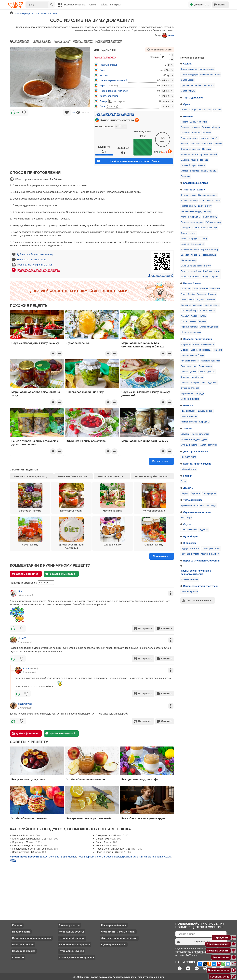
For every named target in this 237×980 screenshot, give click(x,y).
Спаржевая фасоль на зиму (85, 392)
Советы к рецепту (83, 41)
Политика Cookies (23, 943)
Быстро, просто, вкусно (197, 464)
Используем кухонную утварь (201, 586)
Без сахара (186, 518)
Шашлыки (186, 289)
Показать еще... (161, 461)
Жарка (196, 344)
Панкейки (207, 149)
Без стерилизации (208, 255)
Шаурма (185, 434)
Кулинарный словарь (72, 937)
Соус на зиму (30, 531)
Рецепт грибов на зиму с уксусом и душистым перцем (35, 443)
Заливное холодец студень (194, 439)
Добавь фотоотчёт (25, 574)
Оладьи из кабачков (191, 149)
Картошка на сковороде (192, 393)
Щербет (185, 493)
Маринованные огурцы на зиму (196, 211)
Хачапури (204, 138)
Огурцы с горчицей (211, 277)
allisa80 (22, 638)
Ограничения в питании (197, 512)
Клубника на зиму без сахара (86, 441)
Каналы (93, 5)
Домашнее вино (206, 411)
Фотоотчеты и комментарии (118, 930)
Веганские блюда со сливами (75, 476)
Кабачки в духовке (190, 361)
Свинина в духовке (190, 399)
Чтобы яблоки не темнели (29, 817)
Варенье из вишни (190, 249)
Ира (20, 591)
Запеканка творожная (191, 305)
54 (18, 112)
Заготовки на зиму (194, 190)
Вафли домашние (190, 160)
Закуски (188, 429)
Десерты (188, 488)
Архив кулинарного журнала (76, 956)
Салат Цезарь (188, 80)
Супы (187, 104)
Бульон (203, 110)
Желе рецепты (209, 493)
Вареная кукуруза (190, 579)
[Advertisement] (202, 32)
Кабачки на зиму (213, 222)
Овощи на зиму (154, 531)
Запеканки (215, 289)
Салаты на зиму (189, 233)
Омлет (184, 300)
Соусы (187, 524)
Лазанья (185, 316)
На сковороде (208, 344)
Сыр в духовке (206, 366)
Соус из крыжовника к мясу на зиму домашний (146, 394)
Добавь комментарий (60, 574)
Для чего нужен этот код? (161, 275)
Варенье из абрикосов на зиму (196, 266)
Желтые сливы (108, 65)
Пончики (204, 160)
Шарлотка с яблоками (201, 144)
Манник (202, 165)
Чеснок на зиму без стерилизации (154, 476)
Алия (168, 35)
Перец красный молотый (114, 91)
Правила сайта (21, 930)
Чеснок (104, 75)
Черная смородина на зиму (194, 239)
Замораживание (189, 366)
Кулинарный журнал (71, 950)
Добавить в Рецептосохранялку (35, 254)
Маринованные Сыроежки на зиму (145, 441)
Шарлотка (196, 133)
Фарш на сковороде (191, 383)
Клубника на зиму (212, 271)
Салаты (188, 64)
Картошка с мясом (190, 554)
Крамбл (215, 138)
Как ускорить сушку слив (28, 778)
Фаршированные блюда (192, 355)
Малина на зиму (189, 260)
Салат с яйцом (188, 91)
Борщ (194, 110)
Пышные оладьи (209, 171)
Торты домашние (193, 98)
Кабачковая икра (209, 228)
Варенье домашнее (208, 195)
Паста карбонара (189, 311)
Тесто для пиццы (208, 505)
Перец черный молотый (113, 80)
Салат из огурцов (189, 75)
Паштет (202, 445)
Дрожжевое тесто (189, 505)
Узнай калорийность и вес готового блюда (128, 161)
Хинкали (212, 294)
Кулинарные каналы (114, 943)
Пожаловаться (20, 41)
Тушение (218, 350)
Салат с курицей (189, 69)
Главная (17, 924)
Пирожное (195, 493)
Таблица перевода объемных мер (114, 114)
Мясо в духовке (209, 383)
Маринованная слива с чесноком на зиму (36, 394)
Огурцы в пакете (189, 445)
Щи (210, 110)
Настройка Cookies (24, 950)
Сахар (103, 101)
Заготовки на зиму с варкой (113, 476)
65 (73, 112)
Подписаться (194, 940)
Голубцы (200, 300)
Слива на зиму (113, 531)
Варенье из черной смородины (202, 561)
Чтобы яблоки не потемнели (86, 778)
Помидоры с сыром (211, 548)
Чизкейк (214, 155)
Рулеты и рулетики (200, 434)
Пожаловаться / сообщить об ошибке (38, 270)
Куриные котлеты (189, 327)
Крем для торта (189, 457)
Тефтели (202, 321)
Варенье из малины (191, 277)
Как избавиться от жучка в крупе (143, 817)
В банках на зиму (189, 201)
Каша (195, 289)
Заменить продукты (105, 57)
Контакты (18, 956)
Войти (220, 5)
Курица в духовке (207, 372)
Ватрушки (186, 176)
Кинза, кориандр (109, 96)
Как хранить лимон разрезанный (89, 817)
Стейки (191, 294)
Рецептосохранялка (75, 5)
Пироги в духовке (189, 138)
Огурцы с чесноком (190, 548)
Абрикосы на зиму (210, 249)
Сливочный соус (189, 530)
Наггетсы (213, 445)
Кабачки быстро (189, 469)
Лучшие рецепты (69, 924)
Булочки (207, 133)
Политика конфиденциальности (32, 937)
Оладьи (216, 127)
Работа (104, 5)
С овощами (190, 543)
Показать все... (162, 556)
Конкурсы (115, 5)
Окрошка (185, 110)
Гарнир (188, 476)
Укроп (103, 86)
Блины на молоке (189, 155)
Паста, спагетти (189, 321)
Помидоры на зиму (190, 228)
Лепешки (218, 144)
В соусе (185, 350)
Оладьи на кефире (190, 171)
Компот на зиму (189, 206)
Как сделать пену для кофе (140, 778)
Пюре (184, 481)
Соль (103, 106)
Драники (204, 155)
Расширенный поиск (114, 924)
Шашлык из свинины (191, 332)
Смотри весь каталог (197, 600)
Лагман (195, 316)
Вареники (201, 294)
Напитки (188, 405)
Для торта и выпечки (196, 451)
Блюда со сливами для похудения (34, 476)
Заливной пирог (189, 165)
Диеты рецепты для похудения (71, 533)
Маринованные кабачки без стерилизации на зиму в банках (143, 345)
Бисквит (185, 144)
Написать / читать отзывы (32, 259)
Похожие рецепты (42, 41)
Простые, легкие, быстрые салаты (198, 85)
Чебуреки (210, 300)
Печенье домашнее (190, 127)
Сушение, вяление (190, 388)
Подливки (204, 530)
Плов (184, 294)
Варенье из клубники (191, 271)
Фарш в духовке (189, 372)
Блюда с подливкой (209, 327)
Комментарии (62, 40)
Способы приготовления (198, 339)
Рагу (191, 300)
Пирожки (206, 127)
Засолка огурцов (189, 255)
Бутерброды (191, 536)
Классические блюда (196, 183)
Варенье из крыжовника (193, 244)
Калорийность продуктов (109, 41)
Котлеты (204, 289)
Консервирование (154, 498)
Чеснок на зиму (113, 498)
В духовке (186, 344)
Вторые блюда (192, 283)
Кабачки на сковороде (201, 350)
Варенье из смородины (192, 222)
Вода (103, 70)
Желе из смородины (191, 217)
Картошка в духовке (210, 361)
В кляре (203, 311)
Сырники (185, 133)
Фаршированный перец (192, 377)
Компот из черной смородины (195, 422)
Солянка (217, 110)
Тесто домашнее (193, 500)
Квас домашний (189, 411)
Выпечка (189, 116)
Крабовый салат (207, 69)
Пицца (212, 311)
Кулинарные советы (71, 930)
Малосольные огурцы (210, 201)
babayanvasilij (26, 703)
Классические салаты (210, 75)
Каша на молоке (212, 305)
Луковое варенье (78, 343)
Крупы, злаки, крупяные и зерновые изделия (196, 572)
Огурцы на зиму (189, 195)
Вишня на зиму (210, 217)
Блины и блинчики (199, 122)
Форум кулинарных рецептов (119, 937)
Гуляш (203, 316)
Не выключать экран (160, 50)
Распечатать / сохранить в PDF (35, 265)
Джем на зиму (205, 206)
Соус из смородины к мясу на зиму (35, 343)
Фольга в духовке (189, 591)
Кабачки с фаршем (210, 554)
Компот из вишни (189, 416)
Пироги (184, 122)
